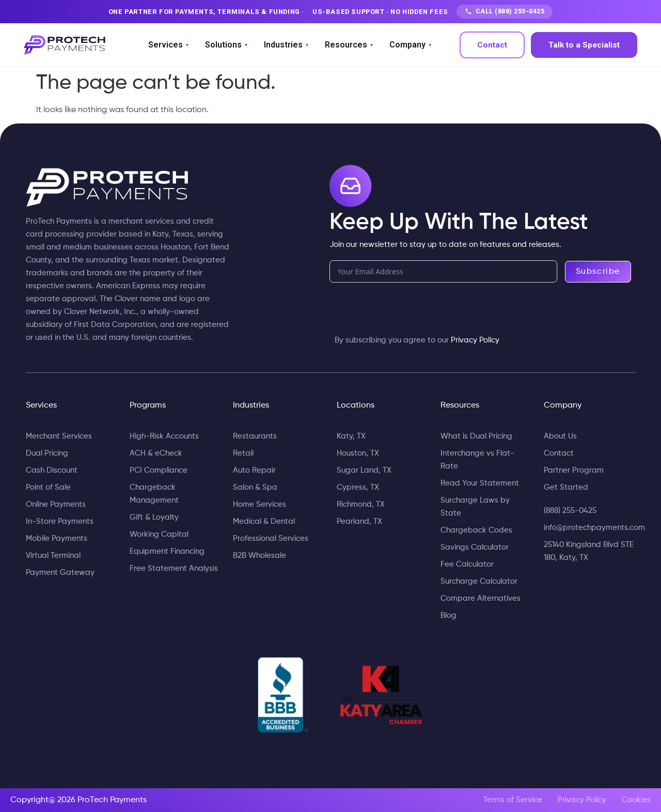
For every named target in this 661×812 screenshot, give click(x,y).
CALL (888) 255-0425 (505, 12)
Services (168, 45)
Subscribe (598, 272)
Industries (286, 45)
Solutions (226, 45)
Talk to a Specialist (584, 45)
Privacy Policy (475, 340)
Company (410, 45)
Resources (349, 45)
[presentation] (408, 313)
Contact (492, 45)
